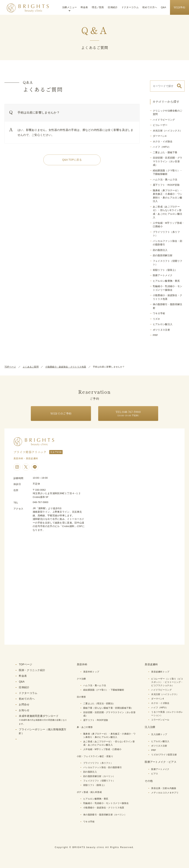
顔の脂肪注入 (160, 250)
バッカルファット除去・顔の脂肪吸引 (103, 767)
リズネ (157, 319)
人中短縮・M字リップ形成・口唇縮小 (102, 749)
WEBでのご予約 (61, 413)
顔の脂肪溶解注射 (163, 255)
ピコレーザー (160, 125)
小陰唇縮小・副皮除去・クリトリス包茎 (66, 367)
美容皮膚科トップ (160, 672)
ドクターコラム (130, 7)
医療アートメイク (163, 275)
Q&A (164, 7)
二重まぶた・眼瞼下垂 (165, 152)
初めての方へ (150, 7)
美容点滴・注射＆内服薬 (164, 788)
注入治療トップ (159, 734)
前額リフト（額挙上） (165, 270)
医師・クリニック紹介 (32, 670)
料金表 (84, 7)
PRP (155, 335)
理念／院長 (98, 7)
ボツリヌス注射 (161, 330)
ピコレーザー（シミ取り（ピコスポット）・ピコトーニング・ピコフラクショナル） (167, 682)
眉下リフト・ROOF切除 (166, 185)
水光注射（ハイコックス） (168, 131)
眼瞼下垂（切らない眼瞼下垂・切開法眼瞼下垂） (108, 708)
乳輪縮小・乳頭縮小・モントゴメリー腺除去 (106, 803)
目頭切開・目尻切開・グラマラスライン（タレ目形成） (168, 161)
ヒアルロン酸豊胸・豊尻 (166, 281)
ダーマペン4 (160, 136)
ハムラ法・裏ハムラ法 (165, 180)
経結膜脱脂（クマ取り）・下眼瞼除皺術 (104, 690)
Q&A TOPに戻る (72, 160)
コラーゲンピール (160, 720)
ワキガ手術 (159, 313)
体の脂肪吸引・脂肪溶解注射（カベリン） (105, 815)
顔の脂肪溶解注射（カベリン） (99, 776)
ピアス (155, 774)
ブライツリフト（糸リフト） (98, 763)
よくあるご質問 (31, 367)
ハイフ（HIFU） (162, 147)
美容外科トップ (91, 672)
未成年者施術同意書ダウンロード (43, 720)
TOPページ (10, 367)
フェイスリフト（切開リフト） (99, 781)
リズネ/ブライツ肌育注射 (164, 755)
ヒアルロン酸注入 (163, 324)
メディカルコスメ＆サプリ (165, 793)
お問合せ (24, 704)
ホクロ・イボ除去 (163, 141)
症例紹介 (113, 7)
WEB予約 (179, 7)
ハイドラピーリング (164, 120)
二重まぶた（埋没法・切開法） (99, 704)
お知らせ (24, 710)
